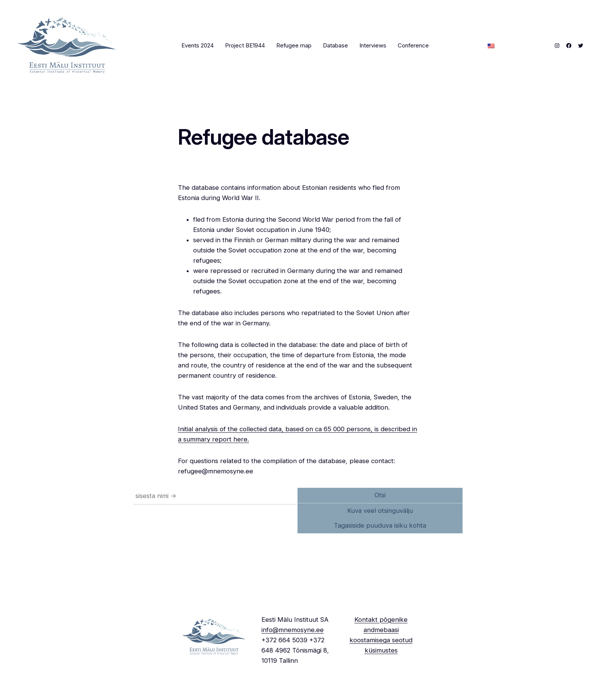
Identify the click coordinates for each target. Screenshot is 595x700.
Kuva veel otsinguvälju (380, 511)
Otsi (380, 495)
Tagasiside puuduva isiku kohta (380, 525)
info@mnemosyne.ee (293, 630)
